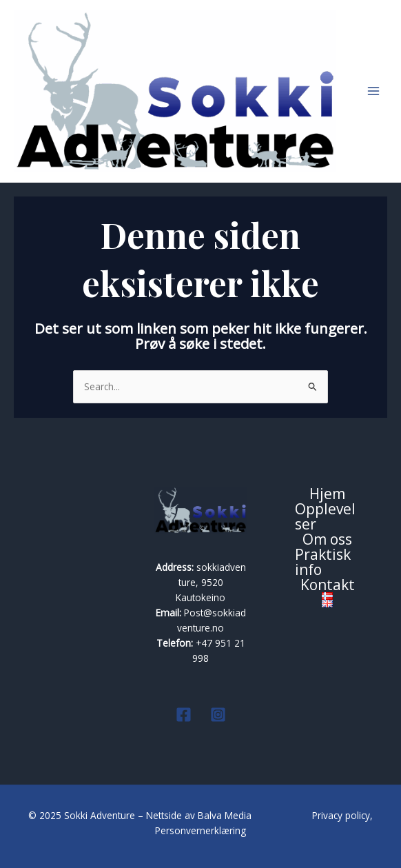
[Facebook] (184, 715)
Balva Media (226, 815)
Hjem (327, 494)
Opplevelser (325, 517)
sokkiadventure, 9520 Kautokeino (211, 582)
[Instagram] (218, 715)
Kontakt (328, 585)
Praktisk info (323, 563)
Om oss (327, 540)
